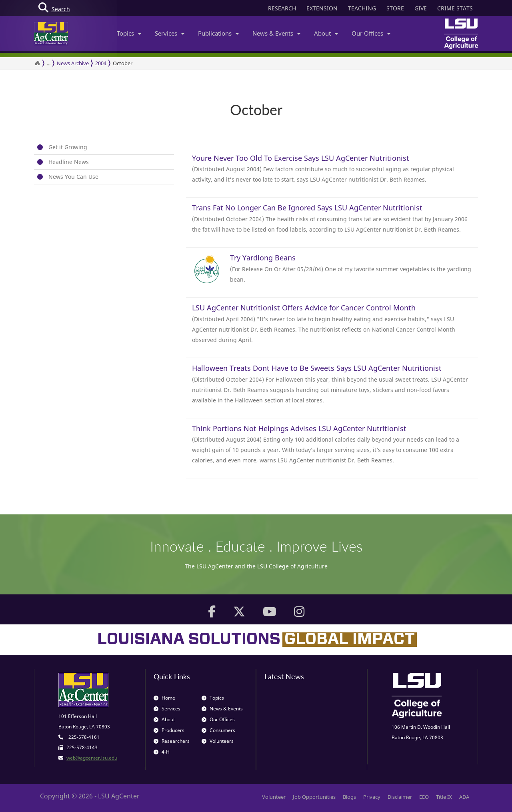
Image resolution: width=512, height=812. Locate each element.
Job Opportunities (314, 797)
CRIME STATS (455, 8)
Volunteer (274, 797)
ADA (464, 797)
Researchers (172, 741)
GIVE (421, 8)
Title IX (444, 797)
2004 (101, 63)
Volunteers (218, 741)
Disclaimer (400, 797)
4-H (162, 752)
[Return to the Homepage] (37, 63)
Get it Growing (68, 147)
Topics (129, 33)
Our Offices (371, 33)
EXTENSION (322, 8)
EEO (424, 797)
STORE (395, 8)
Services (170, 33)
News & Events (276, 33)
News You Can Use (73, 177)
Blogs (349, 797)
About (326, 33)
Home (164, 698)
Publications (218, 33)
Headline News (69, 162)
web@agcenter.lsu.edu (92, 758)
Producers (169, 730)
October (123, 63)
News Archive (73, 63)
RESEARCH (282, 8)
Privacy (372, 797)
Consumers (218, 730)
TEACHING (362, 8)
